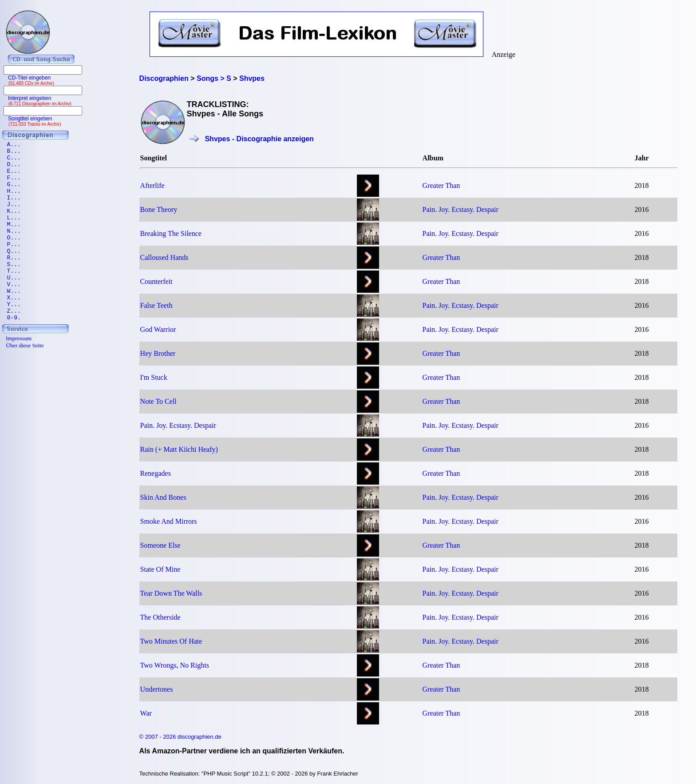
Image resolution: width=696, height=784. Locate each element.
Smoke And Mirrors (169, 521)
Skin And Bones (163, 497)
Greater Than (441, 185)
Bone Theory (159, 209)
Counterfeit (156, 281)
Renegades (156, 473)
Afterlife (152, 185)
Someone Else (160, 545)
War (146, 713)
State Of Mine (160, 569)
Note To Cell (158, 401)
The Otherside (160, 617)
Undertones (157, 689)
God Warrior (158, 329)
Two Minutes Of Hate (171, 641)
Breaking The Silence (171, 233)
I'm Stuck (154, 377)
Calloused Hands (164, 257)
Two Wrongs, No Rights (175, 665)
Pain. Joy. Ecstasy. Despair (461, 209)
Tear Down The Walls (171, 593)
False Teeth (156, 305)
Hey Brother (158, 353)
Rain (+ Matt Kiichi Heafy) (179, 449)
